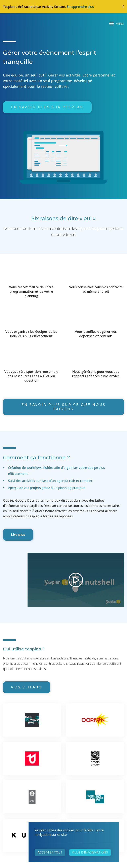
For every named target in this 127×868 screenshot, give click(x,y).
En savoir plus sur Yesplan (47, 107)
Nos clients (27, 687)
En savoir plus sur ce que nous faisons (64, 407)
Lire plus (18, 535)
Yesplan (18, 23)
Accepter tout (50, 852)
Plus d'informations (90, 852)
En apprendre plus (80, 7)
